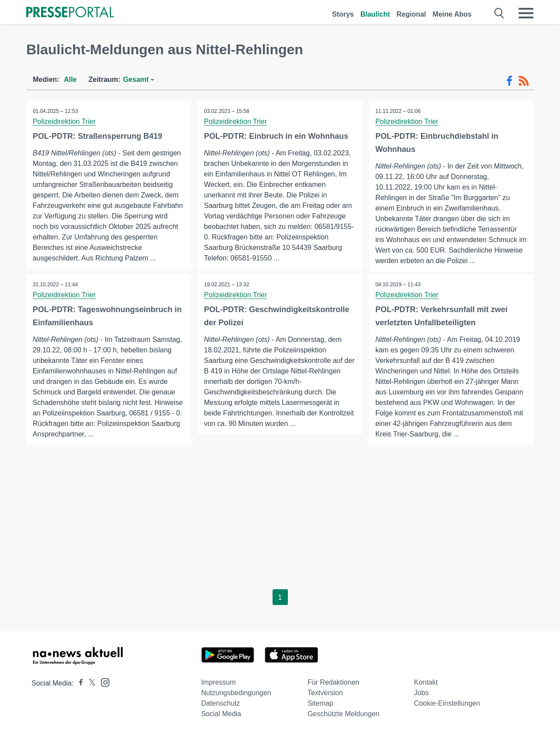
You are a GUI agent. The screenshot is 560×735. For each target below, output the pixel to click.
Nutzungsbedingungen (236, 693)
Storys (343, 14)
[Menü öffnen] (526, 13)
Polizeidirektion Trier (64, 121)
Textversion (325, 693)
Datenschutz (221, 703)
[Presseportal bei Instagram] (103, 682)
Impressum (219, 682)
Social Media (221, 714)
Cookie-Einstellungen (447, 703)
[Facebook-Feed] (509, 81)
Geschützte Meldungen (344, 714)
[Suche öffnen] (499, 13)
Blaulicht (375, 14)
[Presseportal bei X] (89, 683)
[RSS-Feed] (524, 81)
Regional (411, 14)
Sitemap (320, 703)
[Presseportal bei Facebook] (78, 683)
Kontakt (426, 682)
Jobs (421, 693)
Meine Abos (452, 14)
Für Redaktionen (333, 682)
